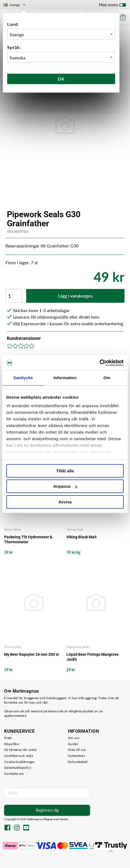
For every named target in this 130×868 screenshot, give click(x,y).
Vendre (64, 819)
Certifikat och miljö (19, 756)
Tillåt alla (65, 471)
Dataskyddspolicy (18, 768)
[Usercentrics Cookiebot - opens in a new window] (100, 363)
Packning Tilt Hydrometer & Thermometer (28, 539)
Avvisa (65, 502)
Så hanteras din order (20, 750)
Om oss (74, 738)
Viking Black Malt (82, 537)
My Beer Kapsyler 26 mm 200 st (32, 654)
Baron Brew (13, 529)
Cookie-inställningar (19, 762)
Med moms (112, 6)
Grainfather (18, 232)
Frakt (8, 738)
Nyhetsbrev (76, 756)
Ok (61, 79)
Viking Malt (75, 529)
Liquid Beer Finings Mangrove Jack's (93, 657)
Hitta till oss (77, 750)
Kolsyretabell (78, 762)
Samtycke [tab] (23, 378)
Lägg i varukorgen (75, 296)
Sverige (15, 5)
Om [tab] (107, 378)
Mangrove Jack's (78, 647)
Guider (73, 744)
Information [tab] (65, 378)
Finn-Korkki (13, 647)
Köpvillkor (12, 744)
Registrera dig (47, 810)
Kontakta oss (14, 774)
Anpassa (65, 486)
